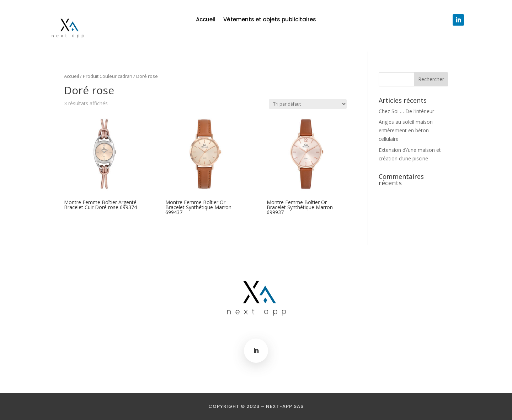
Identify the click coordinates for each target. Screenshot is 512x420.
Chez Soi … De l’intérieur (406, 111)
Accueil (206, 20)
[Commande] (308, 104)
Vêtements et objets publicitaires (270, 20)
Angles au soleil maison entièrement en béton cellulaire (406, 130)
